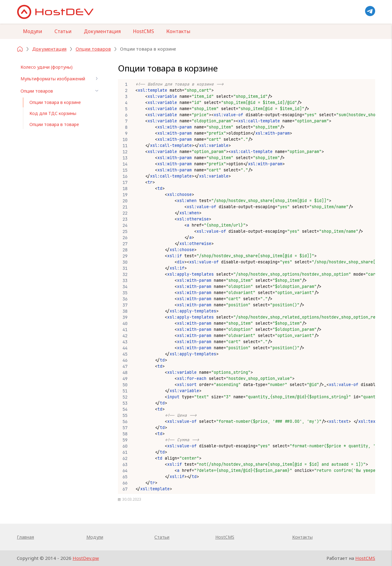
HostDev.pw (86, 558)
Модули (33, 31)
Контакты (178, 31)
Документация (102, 31)
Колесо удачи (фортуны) (47, 67)
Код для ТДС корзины (53, 113)
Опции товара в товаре (54, 124)
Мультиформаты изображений (60, 78)
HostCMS (143, 31)
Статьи (63, 31)
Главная (25, 537)
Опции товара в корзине (55, 102)
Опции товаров (60, 91)
